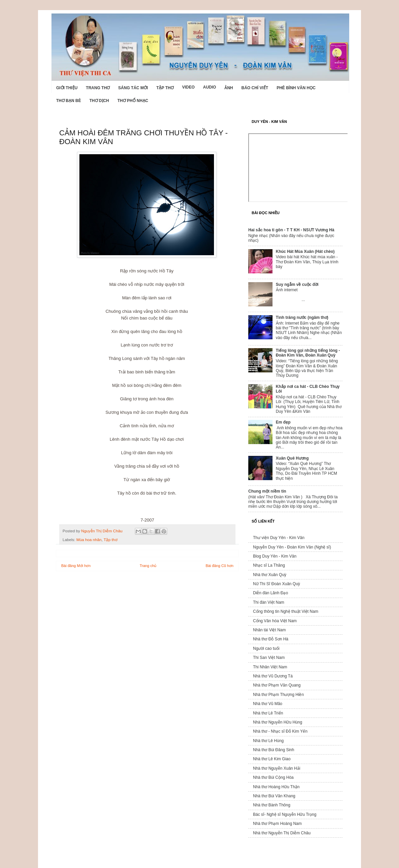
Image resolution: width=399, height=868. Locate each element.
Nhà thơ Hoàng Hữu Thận (276, 787)
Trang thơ (98, 88)
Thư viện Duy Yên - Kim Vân (279, 538)
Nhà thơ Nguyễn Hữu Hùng (278, 722)
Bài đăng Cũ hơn (220, 566)
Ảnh (229, 88)
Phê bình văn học (296, 88)
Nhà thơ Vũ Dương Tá (273, 676)
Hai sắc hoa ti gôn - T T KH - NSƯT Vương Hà (291, 230)
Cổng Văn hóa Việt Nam (275, 621)
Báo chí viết (255, 88)
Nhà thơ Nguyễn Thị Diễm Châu (282, 833)
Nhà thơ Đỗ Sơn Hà (271, 639)
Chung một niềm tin (267, 491)
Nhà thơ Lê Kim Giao (272, 759)
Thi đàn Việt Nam (269, 602)
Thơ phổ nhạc (133, 101)
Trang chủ (148, 566)
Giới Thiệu (67, 88)
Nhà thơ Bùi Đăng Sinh (274, 750)
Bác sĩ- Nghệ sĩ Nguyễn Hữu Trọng (285, 814)
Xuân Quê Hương (292, 458)
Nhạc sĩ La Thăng (269, 565)
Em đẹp (283, 422)
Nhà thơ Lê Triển (268, 713)
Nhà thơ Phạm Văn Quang (277, 685)
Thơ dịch (99, 101)
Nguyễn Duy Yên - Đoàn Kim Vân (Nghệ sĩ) (292, 547)
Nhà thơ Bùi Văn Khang (274, 796)
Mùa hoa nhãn (89, 540)
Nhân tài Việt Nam (269, 630)
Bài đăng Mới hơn (76, 566)
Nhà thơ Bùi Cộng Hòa (273, 777)
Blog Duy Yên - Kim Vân (275, 556)
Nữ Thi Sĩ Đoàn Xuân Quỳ (277, 584)
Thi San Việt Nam (269, 658)
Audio (209, 87)
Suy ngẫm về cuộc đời (297, 285)
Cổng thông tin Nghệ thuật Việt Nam (286, 611)
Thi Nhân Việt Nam (270, 667)
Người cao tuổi (266, 648)
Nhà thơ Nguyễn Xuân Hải (277, 768)
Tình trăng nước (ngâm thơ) (302, 318)
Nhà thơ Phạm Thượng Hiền (278, 695)
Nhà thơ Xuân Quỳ (270, 575)
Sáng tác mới (133, 88)
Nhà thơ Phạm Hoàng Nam (277, 824)
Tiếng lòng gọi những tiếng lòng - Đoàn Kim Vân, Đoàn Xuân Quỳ (308, 353)
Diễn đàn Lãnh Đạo (270, 593)
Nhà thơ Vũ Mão (268, 704)
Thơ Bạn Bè (69, 101)
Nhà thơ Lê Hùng (268, 741)
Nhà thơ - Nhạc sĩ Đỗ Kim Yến (280, 731)
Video (188, 87)
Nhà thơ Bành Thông (272, 805)
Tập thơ (165, 88)
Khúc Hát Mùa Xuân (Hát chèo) (305, 252)
